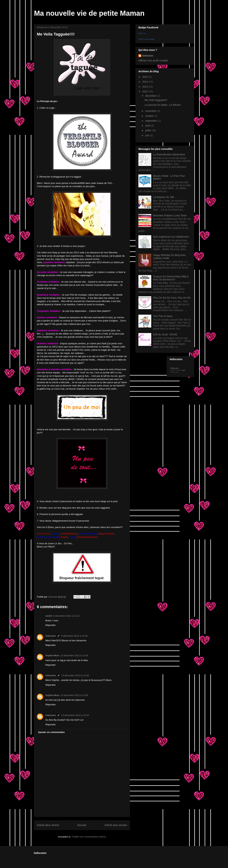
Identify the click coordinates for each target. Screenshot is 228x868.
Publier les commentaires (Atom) (89, 837)
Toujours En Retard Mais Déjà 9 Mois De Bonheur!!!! (171, 278)
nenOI (49, 616)
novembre (151, 111)
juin (147, 135)
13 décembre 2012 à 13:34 (75, 715)
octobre (150, 116)
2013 (145, 87)
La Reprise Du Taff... (164, 197)
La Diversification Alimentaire (169, 154)
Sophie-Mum (52, 655)
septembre (151, 121)
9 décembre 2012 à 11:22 (66, 616)
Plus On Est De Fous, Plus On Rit (172, 298)
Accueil (82, 825)
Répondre (50, 625)
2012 (145, 92)
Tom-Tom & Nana (163, 316)
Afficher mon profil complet (153, 60)
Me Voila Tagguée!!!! (156, 100)
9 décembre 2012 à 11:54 (74, 636)
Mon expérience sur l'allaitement (171, 237)
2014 (145, 82)
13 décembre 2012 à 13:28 (75, 675)
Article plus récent (48, 825)
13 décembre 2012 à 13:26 (74, 655)
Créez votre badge (147, 39)
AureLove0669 (176, 370)
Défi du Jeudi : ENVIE (165, 334)
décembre (151, 96)
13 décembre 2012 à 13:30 (74, 695)
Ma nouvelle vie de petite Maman (89, 13)
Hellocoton (175, 372)
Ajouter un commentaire (51, 732)
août (148, 126)
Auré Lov (142, 33)
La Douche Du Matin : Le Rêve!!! (163, 105)
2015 (145, 77)
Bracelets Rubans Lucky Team (170, 215)
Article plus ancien (116, 825)
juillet (148, 130)
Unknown (51, 636)
